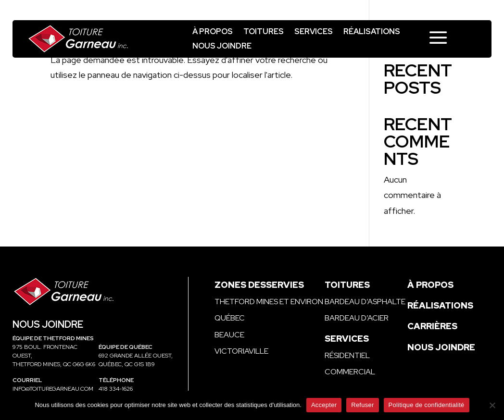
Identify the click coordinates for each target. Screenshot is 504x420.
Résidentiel (347, 355)
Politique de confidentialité (427, 405)
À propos (213, 32)
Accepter (324, 405)
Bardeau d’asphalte (365, 302)
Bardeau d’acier (357, 318)
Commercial (350, 372)
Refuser (362, 405)
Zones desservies (259, 285)
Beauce (229, 335)
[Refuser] (492, 405)
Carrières (432, 326)
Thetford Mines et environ (269, 302)
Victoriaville (241, 351)
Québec (230, 318)
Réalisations (372, 32)
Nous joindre (222, 47)
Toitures (264, 32)
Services (314, 32)
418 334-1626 (116, 389)
